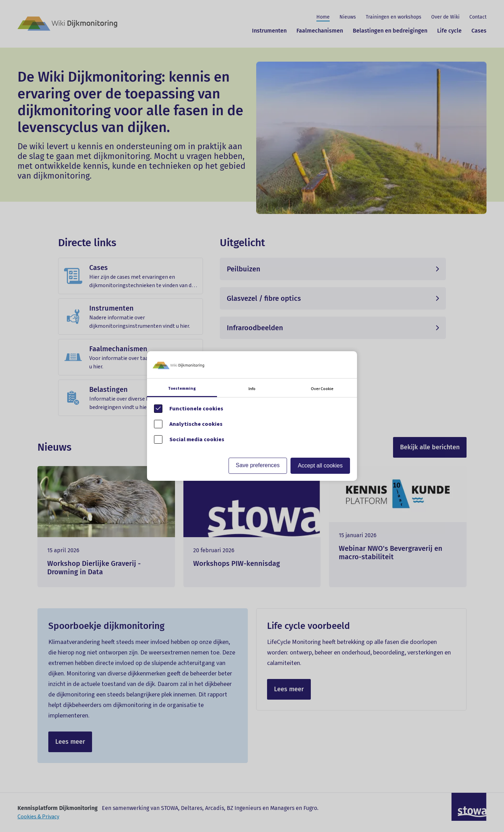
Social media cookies (197, 439)
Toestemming (182, 389)
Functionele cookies (196, 409)
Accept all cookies (320, 466)
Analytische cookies (196, 424)
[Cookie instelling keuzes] (252, 416)
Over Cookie (322, 389)
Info (252, 389)
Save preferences (258, 465)
